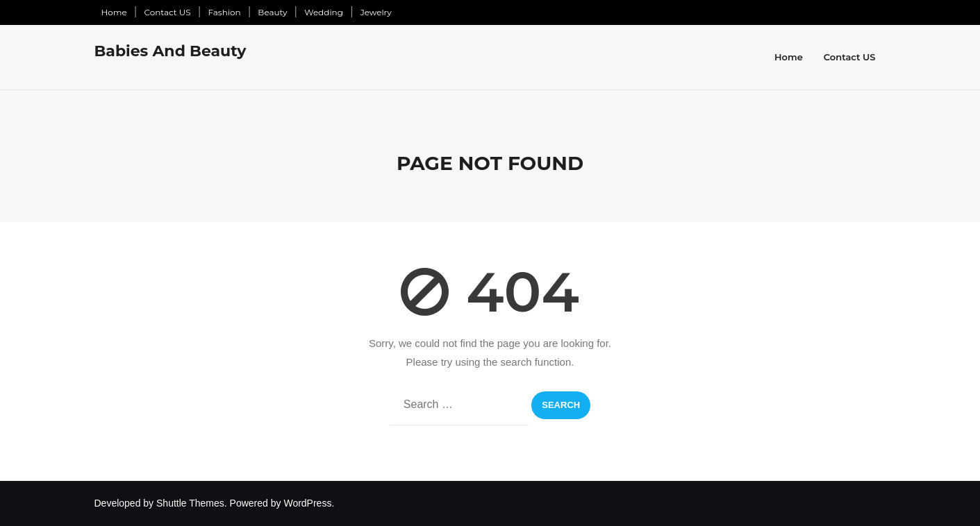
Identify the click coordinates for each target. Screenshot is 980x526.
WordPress (307, 503)
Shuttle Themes (190, 503)
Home (114, 12)
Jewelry (376, 12)
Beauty (272, 12)
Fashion (224, 12)
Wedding (324, 12)
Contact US (167, 12)
